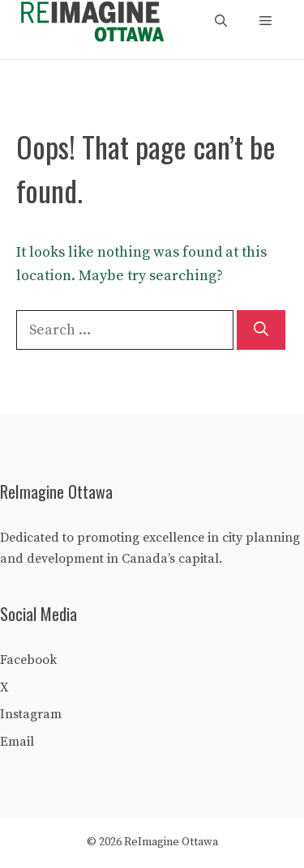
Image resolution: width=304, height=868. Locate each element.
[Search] (261, 330)
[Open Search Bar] (221, 22)
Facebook (28, 660)
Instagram (31, 714)
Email (17, 742)
